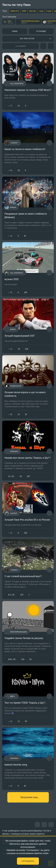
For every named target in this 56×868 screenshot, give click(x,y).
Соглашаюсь (28, 861)
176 (22, 595)
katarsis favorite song (16, 765)
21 (19, 106)
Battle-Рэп (15, 11)
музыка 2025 (11, 279)
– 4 (10, 236)
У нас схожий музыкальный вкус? (23, 576)
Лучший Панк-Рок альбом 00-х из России (27, 520)
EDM (24, 11)
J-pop (41, 11)
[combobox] (28, 39)
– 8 (10, 414)
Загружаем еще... (30, 797)
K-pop (49, 11)
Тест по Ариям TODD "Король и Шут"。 (26, 703)
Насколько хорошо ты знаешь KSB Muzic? (28, 90)
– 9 (10, 170)
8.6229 (12, 659)
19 (19, 349)
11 (19, 721)
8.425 (12, 595)
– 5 (10, 292)
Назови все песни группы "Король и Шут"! (27, 458)
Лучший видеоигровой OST (20, 336)
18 (21, 476)
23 (19, 170)
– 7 (10, 106)
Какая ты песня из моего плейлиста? (25, 149)
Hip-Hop (32, 11)
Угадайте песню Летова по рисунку (24, 638)
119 (23, 659)
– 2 (10, 349)
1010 (11, 476)
